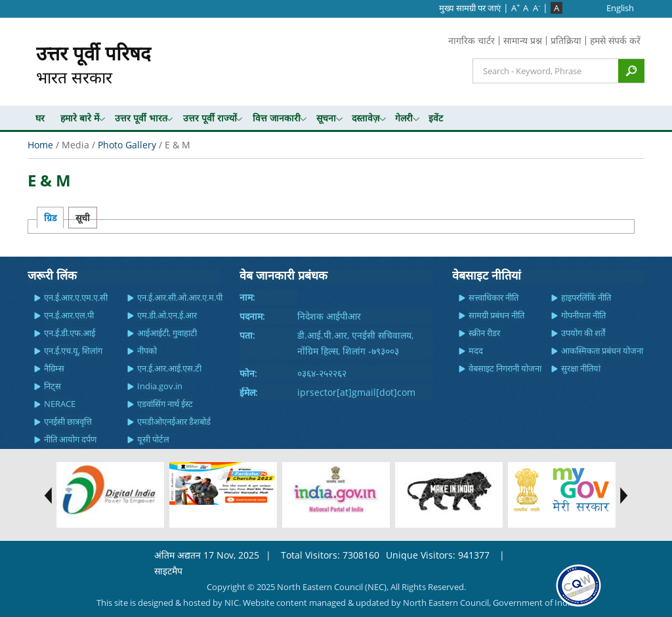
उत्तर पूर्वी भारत (141, 118)
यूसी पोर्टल (153, 439)
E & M (49, 181)
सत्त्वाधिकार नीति (493, 297)
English (620, 8)
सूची (83, 218)
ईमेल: (249, 392)
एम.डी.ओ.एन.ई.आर (167, 315)
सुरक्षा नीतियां (581, 368)
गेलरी (404, 118)
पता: (247, 335)
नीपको (147, 351)
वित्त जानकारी (277, 118)
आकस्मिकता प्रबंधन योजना (602, 351)
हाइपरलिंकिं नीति (586, 297)
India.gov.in (160, 386)
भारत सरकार (94, 64)
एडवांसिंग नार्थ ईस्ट (165, 404)
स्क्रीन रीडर (484, 333)
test (45, 496)
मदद (476, 351)
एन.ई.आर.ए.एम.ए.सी (76, 297)
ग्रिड (50, 218)
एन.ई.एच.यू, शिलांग (73, 351)
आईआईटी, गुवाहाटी (167, 333)
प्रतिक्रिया (566, 40)
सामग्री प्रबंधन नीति (496, 315)
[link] (578, 585)
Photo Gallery (127, 145)
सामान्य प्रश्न (523, 40)
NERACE (60, 404)
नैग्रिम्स (54, 368)
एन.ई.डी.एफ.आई (70, 333)
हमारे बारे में (80, 118)
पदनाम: (252, 316)
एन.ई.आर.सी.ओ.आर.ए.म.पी (180, 297)
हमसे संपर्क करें (615, 40)
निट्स (52, 386)
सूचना (326, 118)
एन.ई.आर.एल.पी (69, 315)
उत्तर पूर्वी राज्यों (210, 118)
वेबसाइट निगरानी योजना (505, 368)
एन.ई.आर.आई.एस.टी (169, 368)
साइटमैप (168, 571)
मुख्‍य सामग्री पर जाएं (470, 8)
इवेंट (436, 118)
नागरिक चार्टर (472, 40)
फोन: (248, 373)
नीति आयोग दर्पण (70, 439)
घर (40, 118)
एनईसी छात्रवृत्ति (68, 421)
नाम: (247, 297)
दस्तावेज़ (366, 118)
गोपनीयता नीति (583, 315)
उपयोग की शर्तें (583, 333)
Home (40, 145)
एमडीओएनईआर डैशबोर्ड (174, 421)
